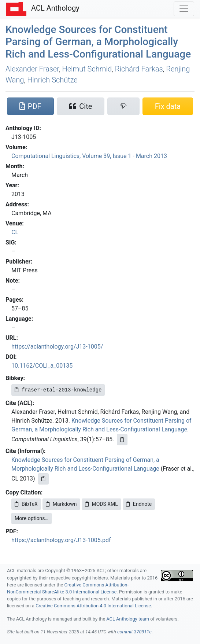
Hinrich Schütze (52, 80)
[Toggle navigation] (184, 9)
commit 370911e (134, 632)
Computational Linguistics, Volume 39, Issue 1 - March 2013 (89, 156)
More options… (32, 518)
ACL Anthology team (128, 619)
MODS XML (101, 504)
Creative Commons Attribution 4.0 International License (93, 606)
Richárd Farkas (139, 69)
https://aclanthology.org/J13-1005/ (57, 347)
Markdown (61, 504)
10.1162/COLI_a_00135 (42, 366)
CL (15, 232)
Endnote (139, 504)
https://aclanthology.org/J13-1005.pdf (61, 540)
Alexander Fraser (32, 69)
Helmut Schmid (87, 69)
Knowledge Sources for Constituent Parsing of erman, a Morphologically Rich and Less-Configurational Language (98, 42)
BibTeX (26, 504)
